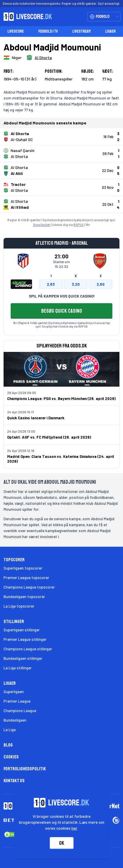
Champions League (20, 711)
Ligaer (110, 31)
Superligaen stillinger (22, 630)
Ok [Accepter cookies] (62, 843)
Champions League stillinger (28, 649)
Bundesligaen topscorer (24, 597)
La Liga (10, 730)
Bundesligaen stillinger (23, 658)
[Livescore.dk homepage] (26, 17)
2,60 (101, 284)
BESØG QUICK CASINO (62, 311)
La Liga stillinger (18, 668)
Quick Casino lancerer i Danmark (36, 418)
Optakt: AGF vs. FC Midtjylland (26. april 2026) (49, 437)
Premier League (17, 701)
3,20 (76, 284)
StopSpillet (41, 225)
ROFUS (79, 225)
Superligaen (14, 692)
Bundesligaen (15, 720)
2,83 (51, 284)
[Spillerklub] (39, 58)
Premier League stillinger (25, 639)
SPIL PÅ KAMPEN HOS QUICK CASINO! (62, 296)
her (74, 828)
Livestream (82, 31)
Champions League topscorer (29, 587)
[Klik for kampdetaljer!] (61, 137)
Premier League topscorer (26, 578)
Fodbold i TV (48, 31)
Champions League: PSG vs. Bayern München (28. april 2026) (61, 399)
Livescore (16, 31)
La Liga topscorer (19, 606)
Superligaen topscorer (23, 568)
